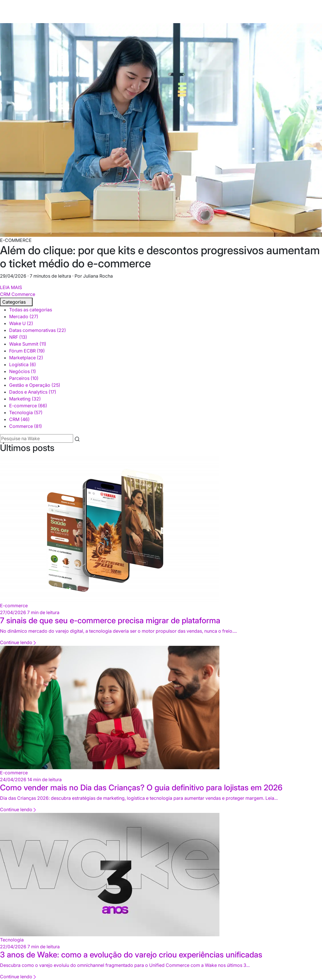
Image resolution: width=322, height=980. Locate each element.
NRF (18, 337)
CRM (5, 294)
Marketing (25, 399)
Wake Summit (28, 344)
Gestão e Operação (35, 385)
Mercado (24, 316)
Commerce (23, 294)
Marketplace (26, 358)
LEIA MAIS (11, 287)
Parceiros (24, 378)
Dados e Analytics (33, 392)
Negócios (23, 371)
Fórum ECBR (27, 351)
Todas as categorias (31, 310)
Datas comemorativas (38, 330)
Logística (23, 364)
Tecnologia (26, 412)
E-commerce (28, 406)
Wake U (21, 323)
